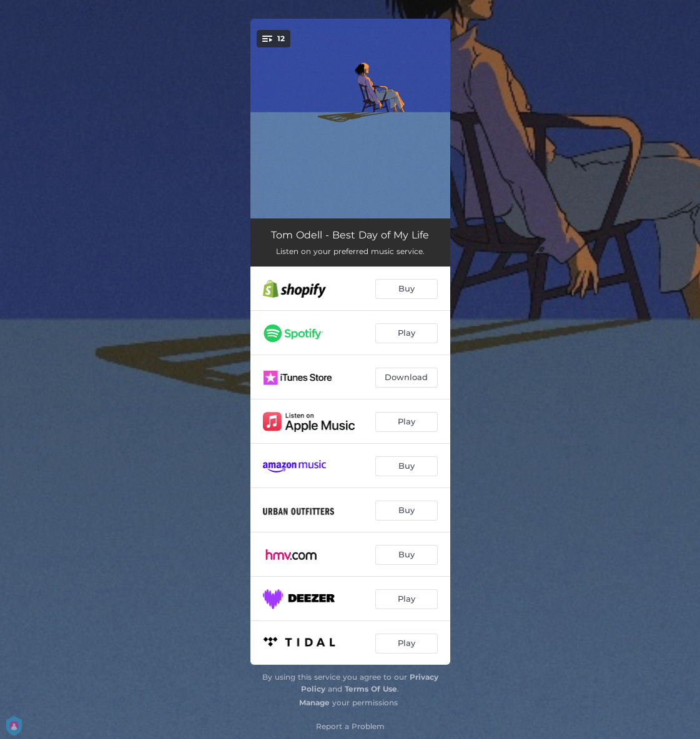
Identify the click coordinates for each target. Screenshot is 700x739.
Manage (314, 702)
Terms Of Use (371, 689)
